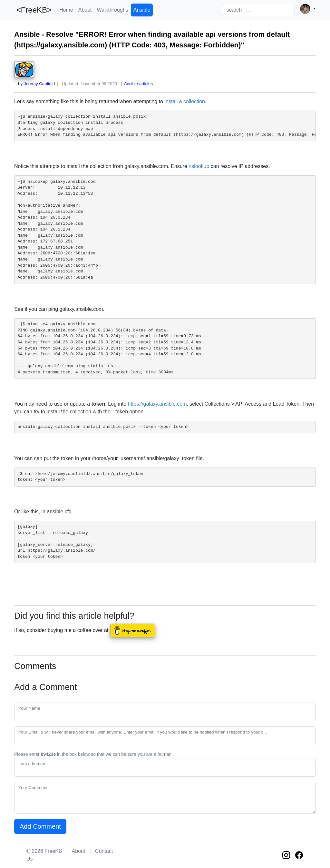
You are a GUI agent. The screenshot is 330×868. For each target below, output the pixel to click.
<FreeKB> (33, 10)
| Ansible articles (136, 84)
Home (66, 10)
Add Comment (40, 826)
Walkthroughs (113, 10)
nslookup (199, 166)
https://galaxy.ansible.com (157, 404)
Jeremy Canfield (39, 84)
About (85, 10)
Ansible (142, 10)
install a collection (184, 101)
